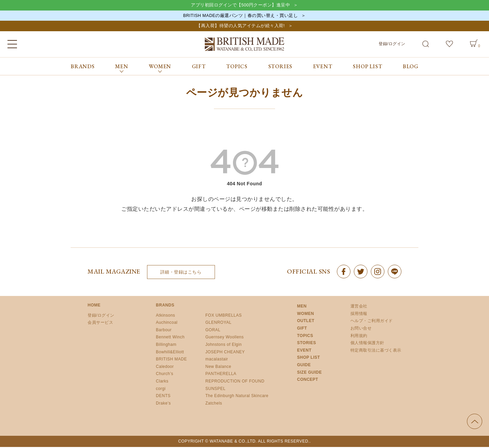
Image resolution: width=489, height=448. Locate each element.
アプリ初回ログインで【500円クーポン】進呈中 (241, 5)
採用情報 (359, 314)
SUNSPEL (216, 389)
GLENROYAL (219, 323)
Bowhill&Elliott (170, 353)
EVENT (323, 67)
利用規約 (359, 336)
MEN (302, 307)
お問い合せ (361, 329)
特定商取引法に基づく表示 (376, 351)
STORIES (280, 67)
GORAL (213, 331)
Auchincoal (167, 323)
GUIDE (304, 366)
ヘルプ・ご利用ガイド (372, 322)
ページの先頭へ (475, 422)
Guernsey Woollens (225, 338)
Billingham (166, 345)
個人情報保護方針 (367, 344)
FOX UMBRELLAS (224, 316)
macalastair (217, 360)
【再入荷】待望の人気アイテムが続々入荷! (241, 27)
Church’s (165, 375)
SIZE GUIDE (310, 373)
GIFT (199, 67)
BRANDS (83, 67)
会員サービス (100, 323)
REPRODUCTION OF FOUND (235, 382)
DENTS (163, 397)
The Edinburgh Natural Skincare (237, 397)
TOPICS (237, 67)
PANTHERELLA (221, 375)
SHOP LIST (367, 67)
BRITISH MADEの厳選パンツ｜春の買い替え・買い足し (241, 16)
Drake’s (163, 404)
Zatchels (214, 404)
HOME (94, 306)
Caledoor (165, 367)
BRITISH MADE (171, 360)
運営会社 (359, 307)
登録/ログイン (392, 44)
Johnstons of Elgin (224, 345)
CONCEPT (308, 380)
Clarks (162, 382)
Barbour (164, 331)
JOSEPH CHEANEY (225, 353)
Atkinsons (166, 316)
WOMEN (306, 314)
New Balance (218, 367)
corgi (161, 389)
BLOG (411, 67)
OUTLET (306, 322)
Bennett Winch (170, 338)
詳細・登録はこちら (181, 273)
